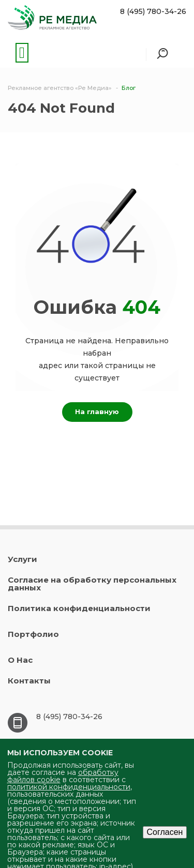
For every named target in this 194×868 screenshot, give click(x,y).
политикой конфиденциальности (69, 787)
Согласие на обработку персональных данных (92, 584)
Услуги (23, 559)
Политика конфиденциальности (79, 608)
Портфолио (33, 634)
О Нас (20, 660)
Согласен (165, 832)
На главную (97, 412)
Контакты (29, 681)
